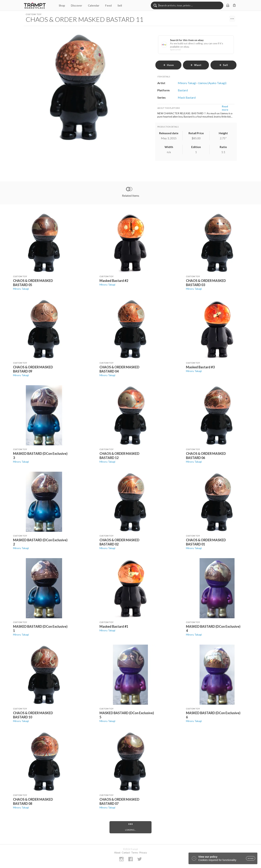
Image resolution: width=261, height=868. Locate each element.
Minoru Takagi (21, 289)
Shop (62, 5)
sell (224, 65)
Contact (126, 853)
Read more (225, 108)
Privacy (143, 853)
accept (251, 858)
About (117, 853)
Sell (120, 5)
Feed (108, 5)
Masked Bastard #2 (114, 281)
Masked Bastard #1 (114, 626)
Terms (135, 853)
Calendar (94, 5)
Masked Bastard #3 (200, 367)
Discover (76, 5)
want (196, 65)
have (168, 65)
